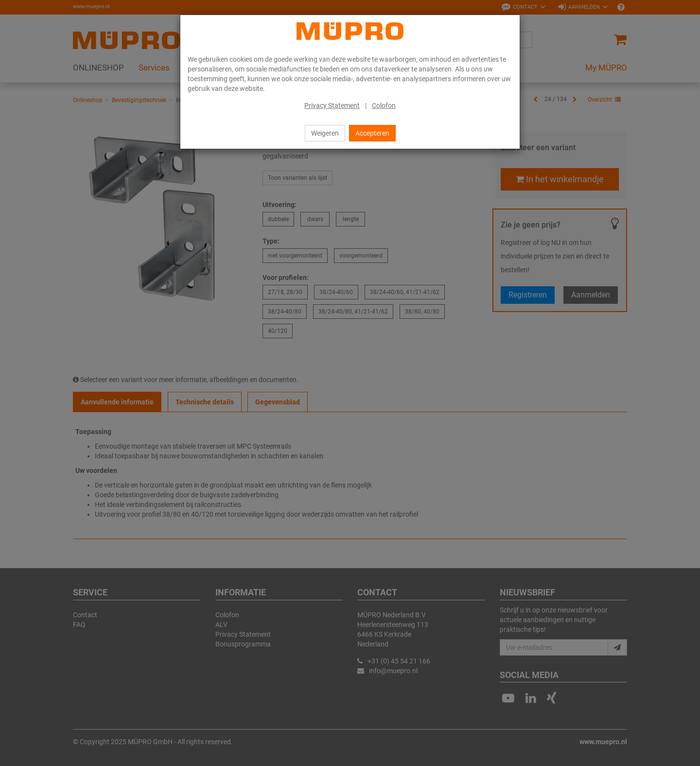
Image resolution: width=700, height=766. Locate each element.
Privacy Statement (332, 105)
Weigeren (325, 133)
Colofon (384, 105)
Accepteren (372, 133)
